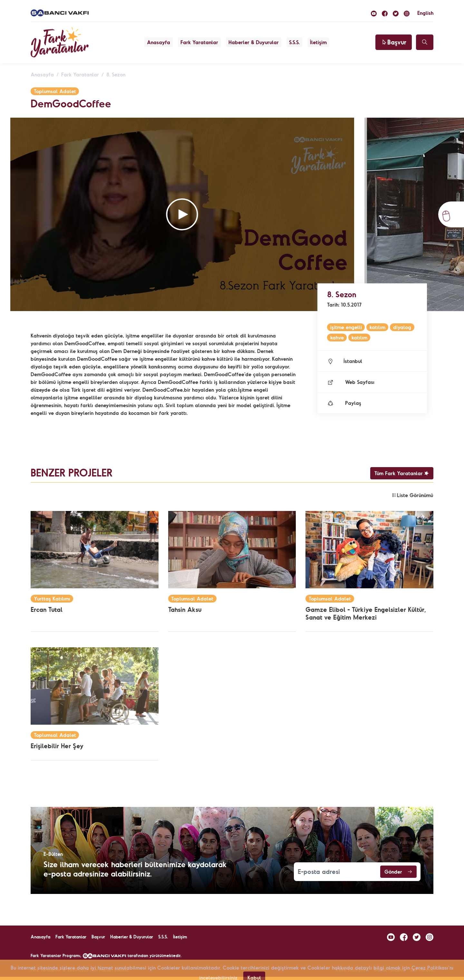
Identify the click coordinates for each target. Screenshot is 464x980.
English (425, 13)
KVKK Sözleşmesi (352, 970)
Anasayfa (159, 42)
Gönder (398, 872)
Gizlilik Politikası (389, 970)
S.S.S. (294, 42)
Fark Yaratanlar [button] (199, 42)
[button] (182, 214)
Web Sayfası (351, 382)
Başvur (394, 42)
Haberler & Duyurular (254, 42)
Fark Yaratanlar (80, 74)
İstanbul (345, 361)
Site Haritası (422, 970)
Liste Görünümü (412, 495)
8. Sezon (116, 74)
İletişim (318, 42)
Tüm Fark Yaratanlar (402, 473)
